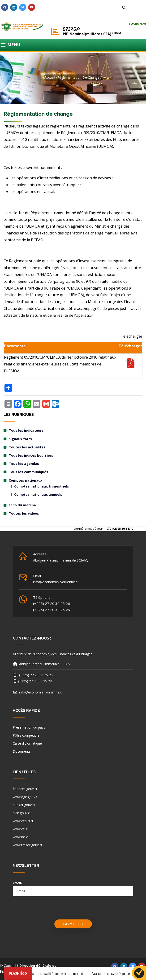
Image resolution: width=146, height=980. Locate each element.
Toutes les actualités (27, 447)
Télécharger (132, 336)
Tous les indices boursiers (31, 455)
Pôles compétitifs (26, 735)
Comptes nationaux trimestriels (42, 486)
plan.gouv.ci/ (22, 813)
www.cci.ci (21, 829)
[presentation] (49, 910)
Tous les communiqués (28, 472)
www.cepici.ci (23, 821)
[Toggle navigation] (73, 45)
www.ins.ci (21, 837)
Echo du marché (22, 505)
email (17, 883)
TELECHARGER (130, 363)
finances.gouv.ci (25, 789)
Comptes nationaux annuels (38, 494)
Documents (22, 751)
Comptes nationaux (26, 480)
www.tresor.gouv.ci (27, 845)
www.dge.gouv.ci (26, 797)
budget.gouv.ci (24, 805)
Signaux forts (137, 24)
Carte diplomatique (27, 743)
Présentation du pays (29, 727)
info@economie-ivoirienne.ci (56, 582)
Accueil (50, 77)
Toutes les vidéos (24, 513)
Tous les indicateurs (26, 430)
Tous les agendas (24, 464)
